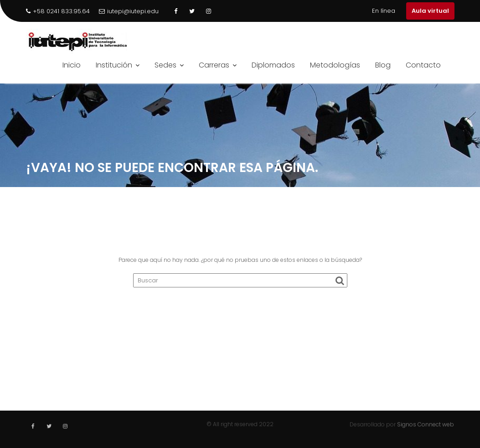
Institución (114, 65)
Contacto (423, 65)
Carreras (214, 65)
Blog (383, 65)
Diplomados (273, 65)
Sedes (165, 65)
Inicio (72, 65)
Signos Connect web (426, 424)
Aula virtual (430, 11)
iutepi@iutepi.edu (129, 11)
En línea (384, 11)
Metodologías (335, 65)
